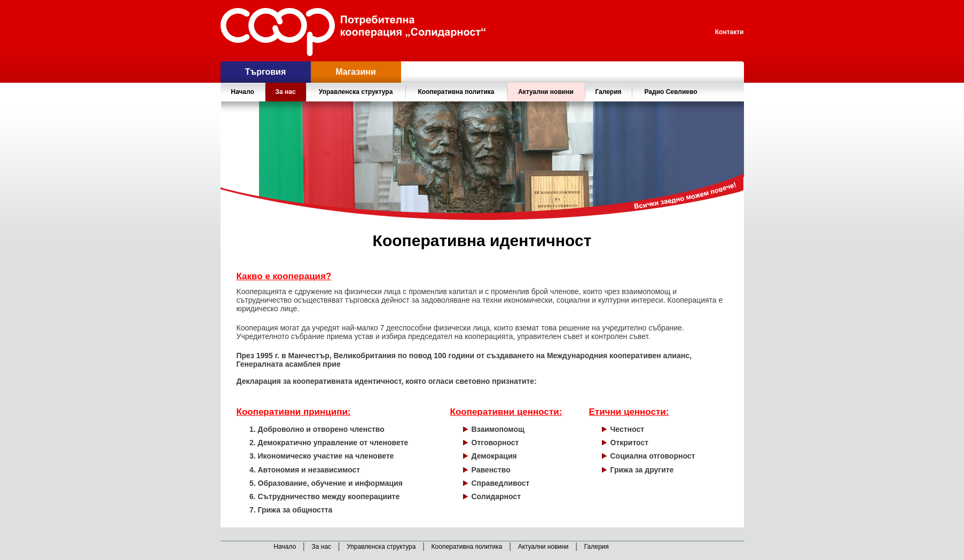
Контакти (730, 32)
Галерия (608, 92)
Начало (242, 92)
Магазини (355, 72)
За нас (322, 547)
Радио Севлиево (671, 92)
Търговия (265, 72)
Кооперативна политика (467, 547)
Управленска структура (381, 547)
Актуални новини (546, 92)
